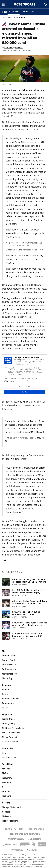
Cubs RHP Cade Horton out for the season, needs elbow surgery (28, 592)
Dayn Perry (9, 47)
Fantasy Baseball (19, 17)
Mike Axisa (19, 47)
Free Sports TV (9, 665)
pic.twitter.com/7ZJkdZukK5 (29, 432)
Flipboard (6, 796)
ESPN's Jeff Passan (34, 109)
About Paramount (10, 699)
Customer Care (9, 758)
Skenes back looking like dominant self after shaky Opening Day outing (29, 581)
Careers (6, 694)
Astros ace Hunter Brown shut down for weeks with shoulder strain (29, 602)
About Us (6, 690)
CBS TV (5, 708)
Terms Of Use (8, 719)
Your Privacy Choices (12, 733)
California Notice (10, 742)
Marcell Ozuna (36, 90)
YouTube (6, 769)
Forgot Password (10, 821)
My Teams (7, 816)
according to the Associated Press (29, 289)
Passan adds (9, 323)
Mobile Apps (8, 678)
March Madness (9, 674)
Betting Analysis (10, 669)
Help (4, 753)
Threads (6, 792)
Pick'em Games (9, 656)
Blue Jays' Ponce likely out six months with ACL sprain (26, 613)
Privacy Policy (8, 724)
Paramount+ (8, 703)
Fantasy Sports (9, 660)
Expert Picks (6, 17)
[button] (33, 12)
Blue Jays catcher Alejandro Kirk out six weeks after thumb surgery (29, 624)
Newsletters (8, 812)
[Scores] (25, 12)
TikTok (5, 773)
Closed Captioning (11, 737)
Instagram (7, 778)
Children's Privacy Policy (13, 728)
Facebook (7, 782)
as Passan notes (22, 317)
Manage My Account (11, 807)
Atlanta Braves (10, 90)
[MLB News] (14, 12)
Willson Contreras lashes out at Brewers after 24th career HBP (27, 635)
